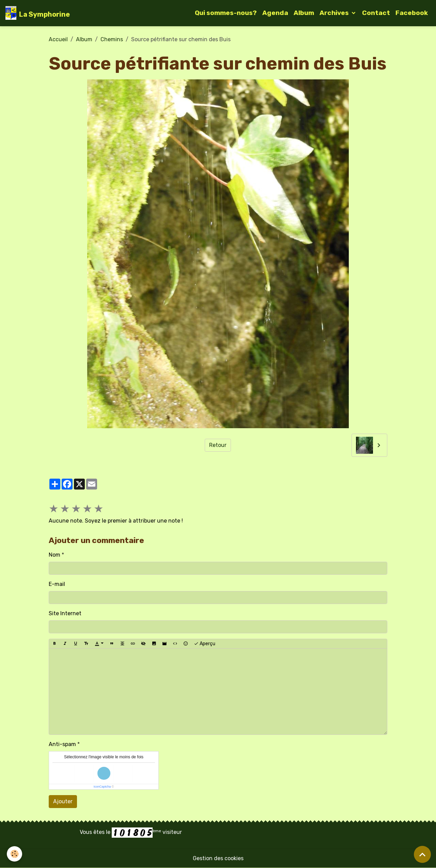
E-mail (57, 584)
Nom (54, 555)
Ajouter (63, 801)
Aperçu (205, 644)
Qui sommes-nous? (226, 13)
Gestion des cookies (218, 858)
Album (304, 13)
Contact (376, 13)
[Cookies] (14, 854)
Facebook (412, 13)
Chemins (112, 39)
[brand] (38, 13)
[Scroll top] (422, 854)
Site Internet (65, 613)
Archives (335, 13)
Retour (218, 445)
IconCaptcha (102, 787)
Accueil (58, 39)
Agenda (275, 13)
